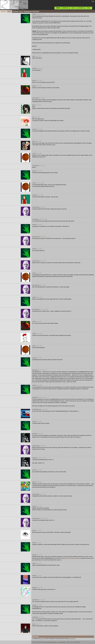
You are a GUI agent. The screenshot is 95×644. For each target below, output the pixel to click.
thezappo (34, 555)
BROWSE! (66, 8)
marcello (34, 14)
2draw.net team (48, 642)
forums (3, 12)
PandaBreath (35, 617)
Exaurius (34, 80)
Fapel (33, 105)
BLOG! (73, 8)
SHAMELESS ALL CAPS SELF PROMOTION (71, 558)
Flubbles (34, 334)
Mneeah (34, 482)
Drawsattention (35, 600)
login (93, 1)
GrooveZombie (35, 98)
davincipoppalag (36, 207)
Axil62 (34, 56)
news (9, 12)
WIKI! (88, 8)
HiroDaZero (35, 434)
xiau (33, 117)
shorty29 (34, 575)
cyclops (34, 153)
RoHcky (34, 530)
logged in (42, 639)
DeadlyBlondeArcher (37, 409)
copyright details (61, 642)
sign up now (72, 639)
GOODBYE (35, 68)
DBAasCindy (35, 370)
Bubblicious (35, 588)
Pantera (34, 141)
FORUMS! (81, 8)
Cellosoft (54, 642)
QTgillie (34, 86)
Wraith (34, 624)
